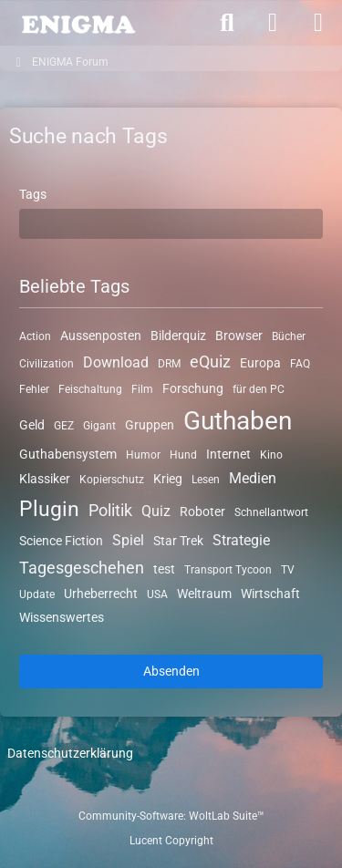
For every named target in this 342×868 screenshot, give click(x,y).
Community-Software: (171, 816)
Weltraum (204, 594)
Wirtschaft (270, 594)
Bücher (289, 336)
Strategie (241, 540)
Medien (253, 478)
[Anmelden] (273, 23)
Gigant (99, 426)
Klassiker (45, 479)
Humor (143, 454)
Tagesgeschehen (82, 568)
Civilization (47, 364)
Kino (271, 454)
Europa (260, 363)
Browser (239, 336)
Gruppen (150, 425)
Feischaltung (90, 388)
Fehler (34, 388)
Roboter (202, 511)
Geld (32, 425)
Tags (33, 194)
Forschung (193, 387)
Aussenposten (101, 336)
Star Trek (178, 541)
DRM (169, 364)
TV (288, 570)
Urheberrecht (101, 594)
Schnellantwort (271, 512)
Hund (183, 454)
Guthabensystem (68, 453)
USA (157, 594)
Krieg (168, 479)
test (164, 569)
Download (116, 362)
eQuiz (210, 362)
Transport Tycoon (228, 570)
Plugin (49, 509)
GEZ (64, 426)
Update (37, 594)
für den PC (259, 388)
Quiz (156, 511)
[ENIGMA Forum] (78, 23)
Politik (110, 510)
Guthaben (238, 421)
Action (35, 336)
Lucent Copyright (171, 841)
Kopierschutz (112, 480)
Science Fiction (61, 541)
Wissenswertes (62, 617)
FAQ (300, 364)
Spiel (128, 540)
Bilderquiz (178, 336)
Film (142, 388)
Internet (228, 453)
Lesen (206, 480)
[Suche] (227, 23)
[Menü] (318, 23)
